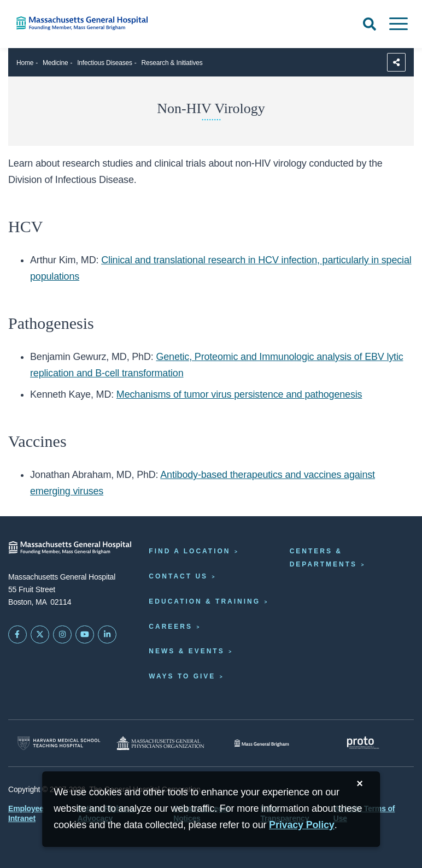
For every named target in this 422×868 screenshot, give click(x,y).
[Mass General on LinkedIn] (107, 635)
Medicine (55, 63)
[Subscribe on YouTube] (85, 635)
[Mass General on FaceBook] (17, 635)
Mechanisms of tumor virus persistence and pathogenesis (239, 394)
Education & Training (204, 601)
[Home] (88, 23)
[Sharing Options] (396, 62)
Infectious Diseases (105, 63)
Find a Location (189, 551)
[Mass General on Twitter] (40, 635)
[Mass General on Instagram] (62, 635)
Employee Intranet (26, 813)
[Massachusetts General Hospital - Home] (70, 548)
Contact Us (178, 576)
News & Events (186, 651)
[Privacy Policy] (302, 825)
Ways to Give (182, 676)
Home (25, 63)
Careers (171, 627)
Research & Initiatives (172, 63)
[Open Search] (370, 24)
